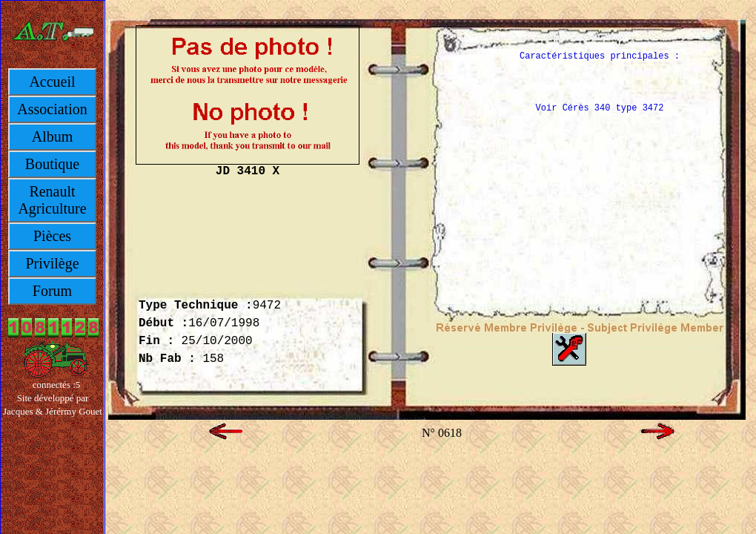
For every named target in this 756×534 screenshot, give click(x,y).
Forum (52, 291)
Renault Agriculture (52, 200)
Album (53, 136)
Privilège (52, 263)
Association (52, 109)
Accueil (52, 82)
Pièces (52, 236)
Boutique (52, 164)
